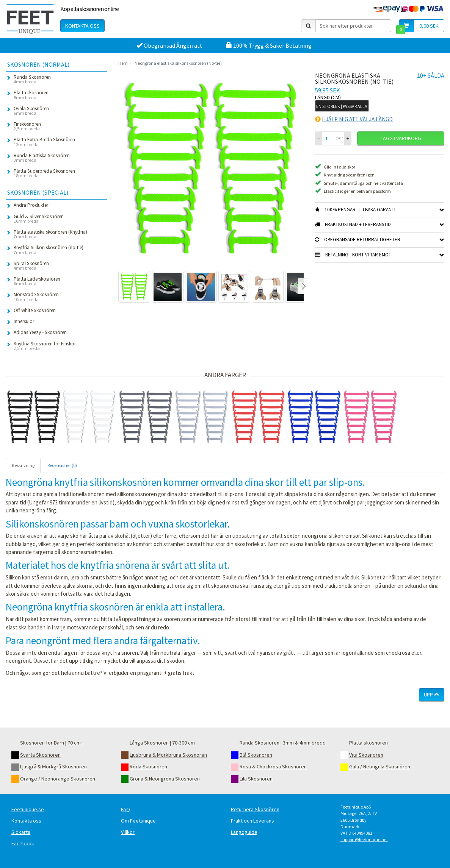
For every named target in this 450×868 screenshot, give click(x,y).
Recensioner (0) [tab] (62, 465)
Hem (123, 63)
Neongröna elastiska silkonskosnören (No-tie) (178, 63)
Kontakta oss (82, 26)
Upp (432, 695)
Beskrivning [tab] (23, 465)
